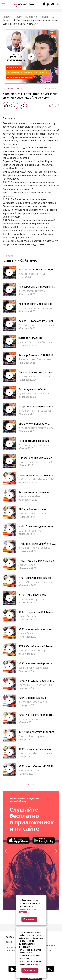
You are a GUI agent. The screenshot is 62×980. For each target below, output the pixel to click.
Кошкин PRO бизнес (26, 17)
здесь (38, 965)
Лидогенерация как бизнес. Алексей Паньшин (35, 460)
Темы (9, 942)
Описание (11, 119)
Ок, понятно (30, 970)
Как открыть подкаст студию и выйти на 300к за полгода (36, 271)
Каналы (7, 17)
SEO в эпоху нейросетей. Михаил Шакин (34, 425)
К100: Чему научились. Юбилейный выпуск (32, 597)
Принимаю (29, 919)
